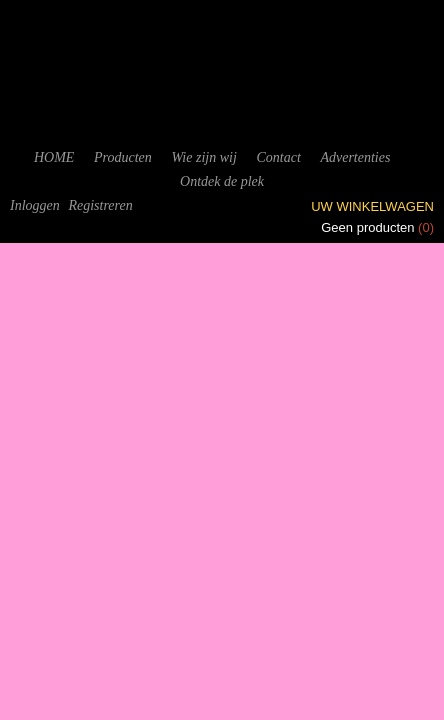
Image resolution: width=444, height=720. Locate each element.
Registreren (100, 205)
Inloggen (35, 205)
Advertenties (355, 157)
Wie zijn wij (203, 157)
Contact (278, 157)
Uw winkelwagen (372, 206)
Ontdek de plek (222, 181)
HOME (54, 157)
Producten (123, 157)
